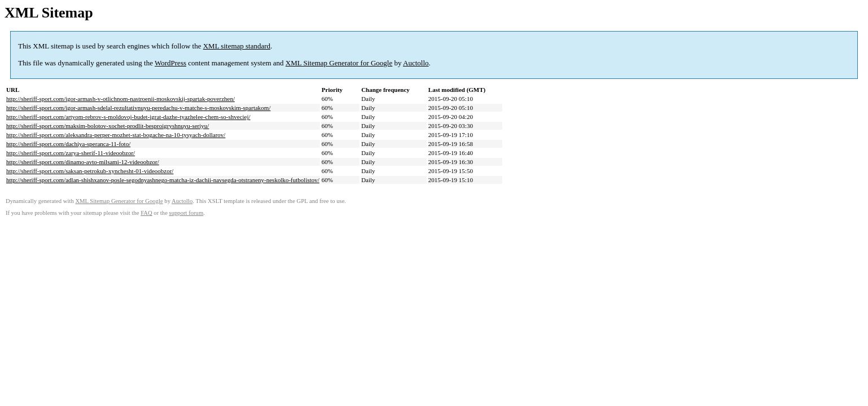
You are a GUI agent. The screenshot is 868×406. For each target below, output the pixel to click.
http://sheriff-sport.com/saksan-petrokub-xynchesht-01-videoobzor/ (90, 171)
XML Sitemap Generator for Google (339, 63)
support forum (187, 213)
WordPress (170, 63)
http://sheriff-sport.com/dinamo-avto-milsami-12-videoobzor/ (83, 162)
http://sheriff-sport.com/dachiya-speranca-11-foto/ (68, 144)
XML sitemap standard (237, 46)
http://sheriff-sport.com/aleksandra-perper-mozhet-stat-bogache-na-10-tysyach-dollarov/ (116, 135)
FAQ (146, 213)
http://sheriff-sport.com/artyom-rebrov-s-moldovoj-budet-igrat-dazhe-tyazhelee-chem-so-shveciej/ (128, 117)
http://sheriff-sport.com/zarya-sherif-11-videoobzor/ (71, 153)
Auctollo (416, 63)
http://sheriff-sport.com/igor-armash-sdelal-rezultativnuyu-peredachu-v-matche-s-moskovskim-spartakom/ (138, 108)
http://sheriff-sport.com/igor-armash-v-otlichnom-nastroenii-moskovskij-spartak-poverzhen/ (120, 99)
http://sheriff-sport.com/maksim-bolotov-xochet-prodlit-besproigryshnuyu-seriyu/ (108, 126)
